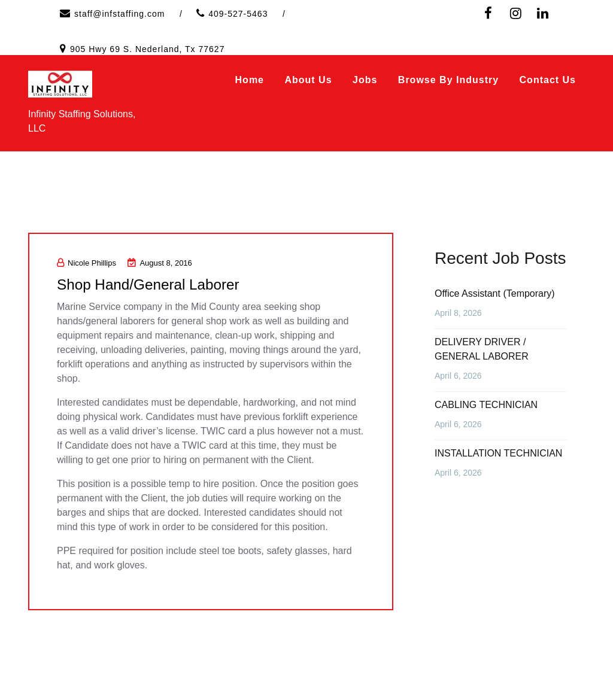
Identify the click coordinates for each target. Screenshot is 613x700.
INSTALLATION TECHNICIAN (498, 453)
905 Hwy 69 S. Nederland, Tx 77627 (147, 49)
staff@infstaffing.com (119, 14)
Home (250, 80)
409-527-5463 (238, 14)
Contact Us (548, 80)
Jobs (365, 80)
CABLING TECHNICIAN (486, 405)
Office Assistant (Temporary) (495, 293)
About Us (308, 80)
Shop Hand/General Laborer (155, 284)
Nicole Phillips (87, 263)
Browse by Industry (448, 80)
